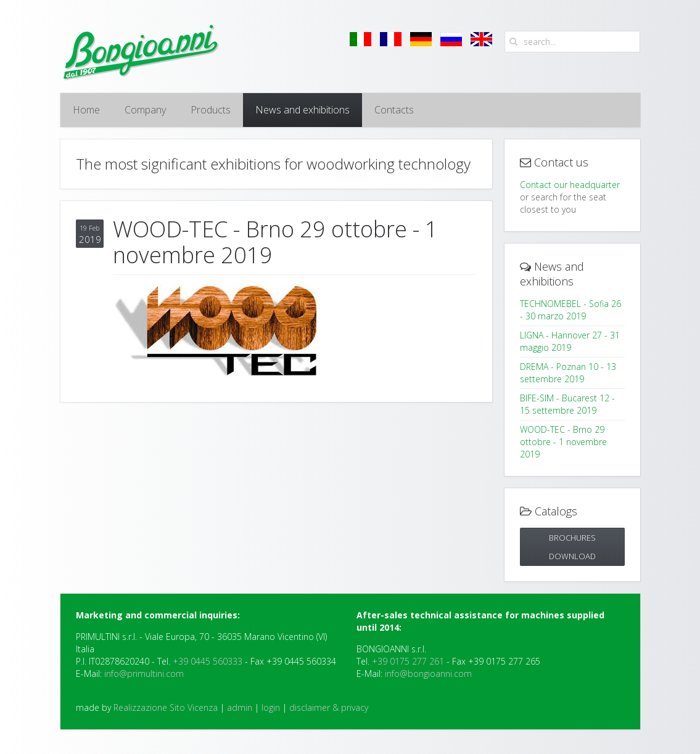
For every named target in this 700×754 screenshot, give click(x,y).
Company (145, 110)
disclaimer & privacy (329, 707)
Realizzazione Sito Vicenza (166, 707)
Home (86, 110)
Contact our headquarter (570, 185)
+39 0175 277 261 (408, 661)
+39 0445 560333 (208, 661)
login (271, 707)
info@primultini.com (144, 674)
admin (240, 707)
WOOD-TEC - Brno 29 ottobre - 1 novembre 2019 (563, 442)
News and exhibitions (303, 110)
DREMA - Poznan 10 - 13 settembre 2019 (568, 373)
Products (211, 110)
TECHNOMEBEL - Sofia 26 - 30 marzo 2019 (570, 310)
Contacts (394, 110)
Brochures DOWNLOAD (572, 547)
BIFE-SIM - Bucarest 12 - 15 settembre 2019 (567, 404)
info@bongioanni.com (428, 674)
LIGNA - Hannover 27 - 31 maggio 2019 (570, 341)
